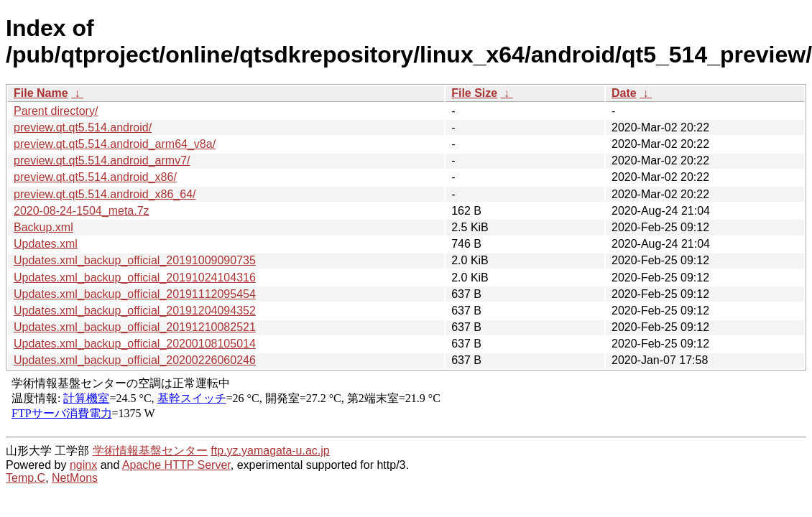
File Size (474, 93)
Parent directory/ (56, 111)
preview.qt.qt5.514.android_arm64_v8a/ (115, 144)
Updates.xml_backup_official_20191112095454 (135, 294)
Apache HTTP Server (176, 465)
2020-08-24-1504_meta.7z (82, 211)
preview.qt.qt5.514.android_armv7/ (102, 160)
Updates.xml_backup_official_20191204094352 (135, 311)
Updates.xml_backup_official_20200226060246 (135, 360)
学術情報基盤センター (150, 451)
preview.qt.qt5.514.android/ (83, 127)
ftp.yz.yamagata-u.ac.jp (270, 451)
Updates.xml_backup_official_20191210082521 (135, 327)
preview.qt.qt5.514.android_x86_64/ (105, 194)
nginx (83, 465)
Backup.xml (43, 227)
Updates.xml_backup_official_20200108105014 (135, 344)
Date (624, 93)
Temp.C (26, 478)
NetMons (75, 478)
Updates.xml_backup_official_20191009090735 (135, 260)
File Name (41, 93)
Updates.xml (46, 244)
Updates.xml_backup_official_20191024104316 (135, 278)
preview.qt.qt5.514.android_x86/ (95, 177)
